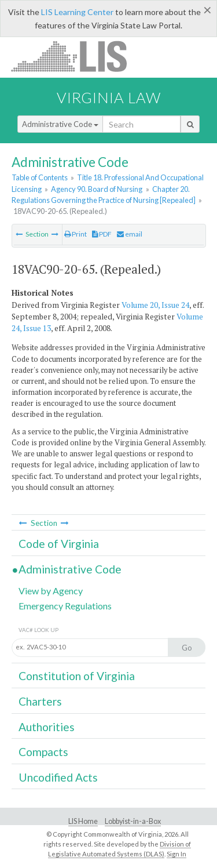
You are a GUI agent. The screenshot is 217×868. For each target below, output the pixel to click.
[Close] (207, 10)
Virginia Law (109, 97)
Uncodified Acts (58, 777)
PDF (102, 234)
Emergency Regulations (65, 606)
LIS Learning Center (77, 12)
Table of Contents (40, 177)
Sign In (176, 854)
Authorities (47, 727)
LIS (76, 56)
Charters (40, 701)
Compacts (43, 752)
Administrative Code (60, 124)
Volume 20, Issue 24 (155, 305)
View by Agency (51, 591)
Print (76, 234)
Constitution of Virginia (77, 676)
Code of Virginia (59, 544)
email (130, 234)
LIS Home (83, 821)
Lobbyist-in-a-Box (133, 821)
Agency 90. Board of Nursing (97, 189)
